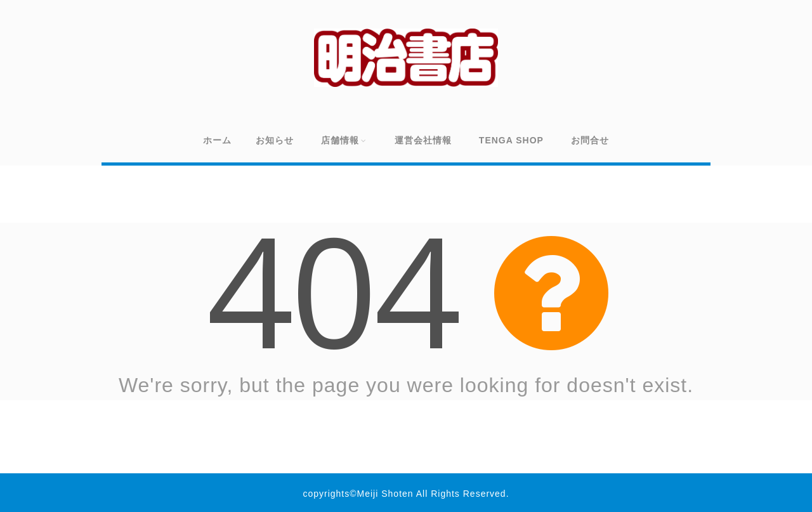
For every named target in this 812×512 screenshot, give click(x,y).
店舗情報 (344, 140)
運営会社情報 (423, 140)
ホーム (217, 140)
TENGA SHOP (511, 140)
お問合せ (590, 140)
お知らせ (275, 140)
